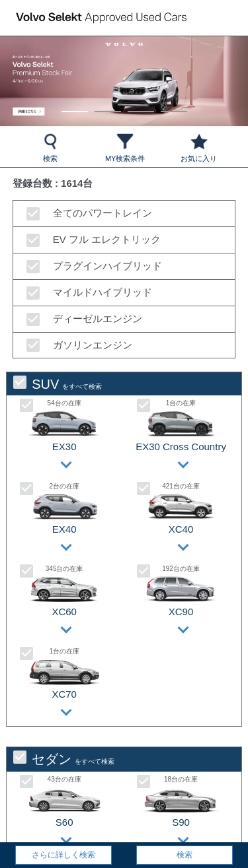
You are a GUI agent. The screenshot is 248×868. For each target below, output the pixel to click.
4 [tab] (174, 105)
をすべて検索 (58, 384)
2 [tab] (107, 105)
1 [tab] (74, 105)
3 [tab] (141, 105)
